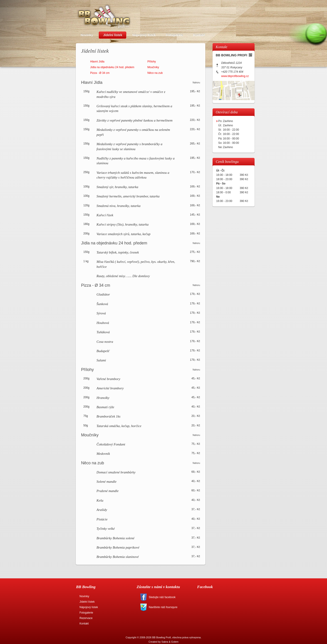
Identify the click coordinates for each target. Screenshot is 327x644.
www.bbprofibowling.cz (235, 76)
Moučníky (153, 67)
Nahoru (196, 83)
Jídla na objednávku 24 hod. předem (112, 67)
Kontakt (84, 624)
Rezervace (86, 618)
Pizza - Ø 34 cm (100, 73)
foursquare (168, 607)
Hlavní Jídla (97, 62)
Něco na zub (155, 73)
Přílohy (152, 62)
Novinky (84, 596)
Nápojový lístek (89, 607)
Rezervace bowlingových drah (229, 16)
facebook (168, 597)
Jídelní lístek (87, 602)
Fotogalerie (86, 613)
